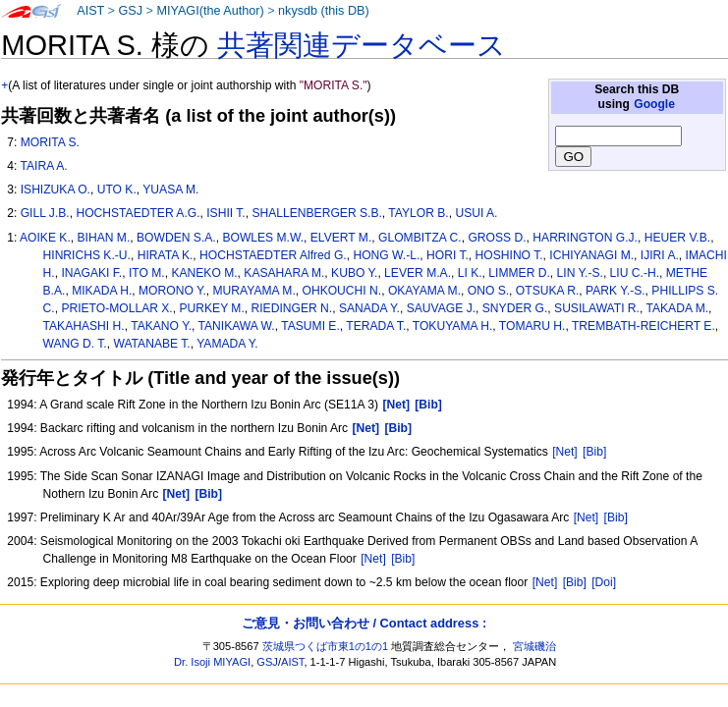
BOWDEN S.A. (176, 238)
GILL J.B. (45, 213)
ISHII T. (225, 213)
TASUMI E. (310, 326)
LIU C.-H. (635, 273)
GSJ (130, 11)
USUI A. (476, 213)
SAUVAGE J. (441, 308)
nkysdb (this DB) (324, 11)
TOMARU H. (532, 326)
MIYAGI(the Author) (210, 11)
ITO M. (147, 273)
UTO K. (117, 190)
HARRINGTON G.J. (585, 238)
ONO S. (488, 291)
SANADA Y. (369, 308)
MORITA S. (50, 142)
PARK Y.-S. (616, 291)
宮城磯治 (534, 646)
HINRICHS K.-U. (87, 255)
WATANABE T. (151, 344)
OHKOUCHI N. (342, 291)
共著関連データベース (362, 45)
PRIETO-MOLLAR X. (116, 308)
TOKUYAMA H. (453, 326)
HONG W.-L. (386, 255)
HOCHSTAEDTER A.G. (138, 213)
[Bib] (594, 452)
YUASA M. (170, 190)
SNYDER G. (515, 308)
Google (654, 104)
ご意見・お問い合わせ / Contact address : (364, 623)
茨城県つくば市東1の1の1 (326, 646)
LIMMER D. (519, 273)
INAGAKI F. (91, 273)
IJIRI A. (660, 255)
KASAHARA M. (284, 273)
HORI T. (448, 255)
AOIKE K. (45, 238)
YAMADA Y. (227, 344)
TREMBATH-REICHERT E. (644, 326)
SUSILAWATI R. (597, 308)
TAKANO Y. (161, 326)
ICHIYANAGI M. (591, 255)
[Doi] (604, 582)
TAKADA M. (677, 308)
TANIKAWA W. (237, 326)
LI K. (470, 273)
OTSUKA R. (548, 291)
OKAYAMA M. (424, 291)
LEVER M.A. (418, 273)
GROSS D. (497, 238)
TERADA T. (376, 326)
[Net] (565, 452)
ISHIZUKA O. (56, 190)
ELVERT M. (341, 238)
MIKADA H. (102, 291)
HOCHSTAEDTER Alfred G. (273, 255)
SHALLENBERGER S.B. (316, 213)
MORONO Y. (172, 291)
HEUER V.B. (677, 238)
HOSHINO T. (509, 255)
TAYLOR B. (418, 213)
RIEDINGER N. (292, 308)
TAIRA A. (43, 166)
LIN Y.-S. (580, 273)
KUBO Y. (354, 273)
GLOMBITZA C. (420, 238)
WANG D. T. (75, 344)
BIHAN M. (104, 238)
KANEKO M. (204, 273)
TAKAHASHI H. (84, 326)
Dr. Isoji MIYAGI (212, 662)
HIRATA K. (166, 255)
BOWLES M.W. (263, 238)
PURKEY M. (211, 308)
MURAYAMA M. (254, 291)
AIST (90, 11)
